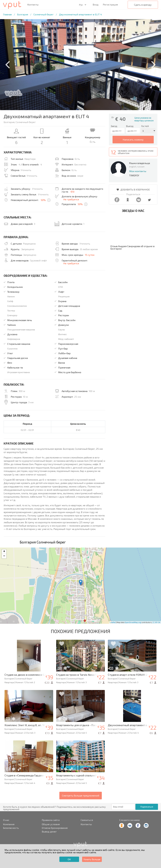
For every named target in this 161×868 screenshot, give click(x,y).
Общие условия (51, 824)
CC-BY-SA (156, 622)
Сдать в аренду (143, 5)
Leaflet (113, 622)
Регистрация (110, 4)
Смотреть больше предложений (81, 795)
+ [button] (4, 552)
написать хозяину (133, 140)
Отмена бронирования (55, 828)
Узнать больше (92, 859)
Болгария (23, 14)
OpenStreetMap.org (133, 622)
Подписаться (147, 807)
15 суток (90, 255)
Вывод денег (49, 832)
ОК (69, 859)
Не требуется (71, 199)
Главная (7, 14)
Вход (96, 4)
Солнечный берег (44, 14)
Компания (9, 824)
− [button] (4, 556)
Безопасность (11, 828)
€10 (72, 192)
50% (43, 200)
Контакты (33, 5)
